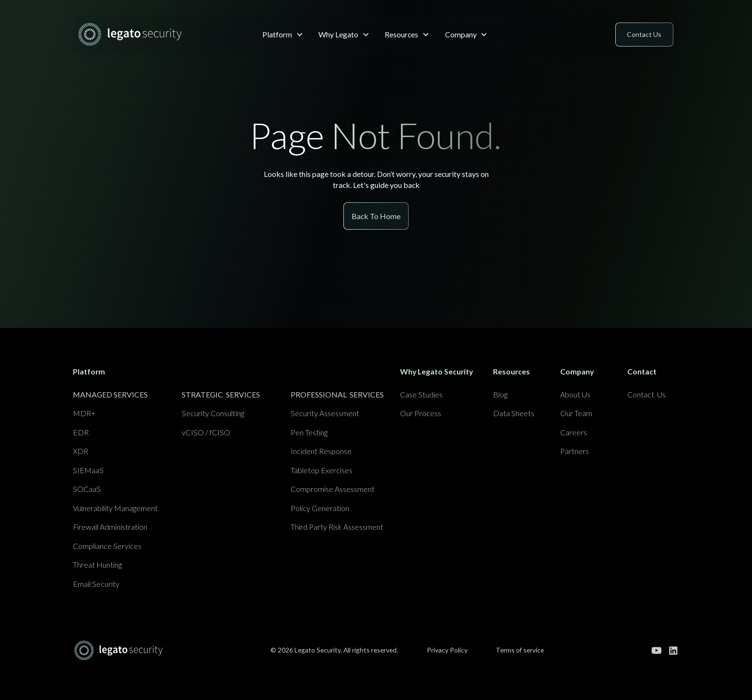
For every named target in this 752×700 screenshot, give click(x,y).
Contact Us (646, 394)
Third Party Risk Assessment (337, 527)
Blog (500, 394)
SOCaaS (87, 489)
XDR (81, 451)
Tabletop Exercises (322, 470)
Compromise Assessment (333, 489)
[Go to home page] (118, 650)
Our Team (576, 413)
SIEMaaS (88, 470)
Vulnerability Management (115, 508)
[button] (283, 34)
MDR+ (84, 413)
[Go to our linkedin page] (673, 651)
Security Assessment (325, 413)
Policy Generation (320, 508)
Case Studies (421, 394)
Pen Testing (309, 432)
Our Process (421, 413)
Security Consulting (213, 413)
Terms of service (520, 650)
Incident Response (321, 451)
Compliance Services (107, 546)
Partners (575, 451)
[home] (139, 34)
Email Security (96, 584)
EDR (81, 432)
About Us (575, 394)
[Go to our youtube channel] (657, 651)
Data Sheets (514, 413)
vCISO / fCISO (206, 432)
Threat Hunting (97, 565)
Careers (574, 432)
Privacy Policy (447, 650)
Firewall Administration (110, 527)
